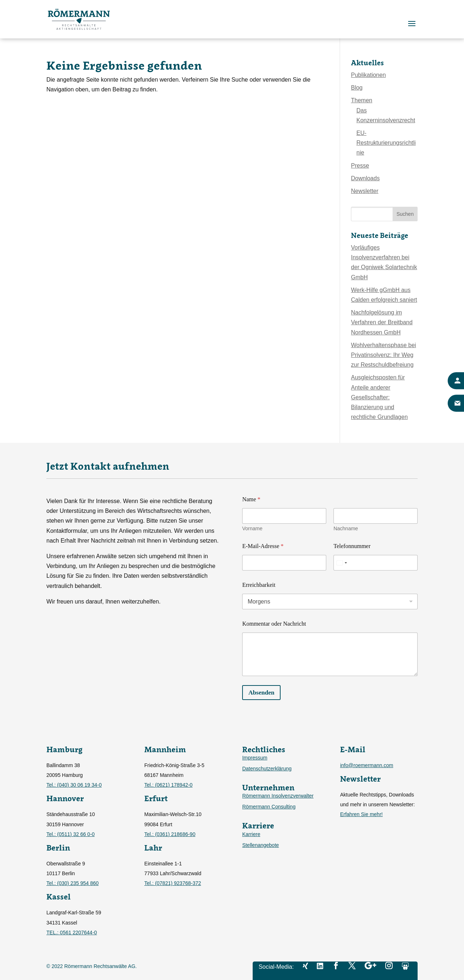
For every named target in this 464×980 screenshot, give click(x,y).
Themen (362, 100)
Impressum (255, 758)
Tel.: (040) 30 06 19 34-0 (74, 785)
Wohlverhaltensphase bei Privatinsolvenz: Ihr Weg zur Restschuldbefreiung (383, 355)
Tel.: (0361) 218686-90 (170, 834)
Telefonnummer (352, 546)
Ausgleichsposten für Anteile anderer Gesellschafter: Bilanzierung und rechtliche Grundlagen (379, 397)
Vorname (252, 528)
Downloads (365, 178)
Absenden (261, 693)
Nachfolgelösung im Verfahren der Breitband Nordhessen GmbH (382, 322)
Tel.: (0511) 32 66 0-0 (71, 834)
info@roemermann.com (367, 765)
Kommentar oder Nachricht (274, 624)
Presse (360, 166)
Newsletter (365, 191)
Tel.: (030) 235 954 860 (72, 883)
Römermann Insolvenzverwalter (278, 796)
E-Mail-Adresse (263, 546)
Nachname (346, 528)
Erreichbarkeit (259, 585)
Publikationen (368, 75)
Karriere (251, 834)
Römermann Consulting (269, 807)
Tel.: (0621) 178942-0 (168, 785)
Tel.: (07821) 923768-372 (173, 883)
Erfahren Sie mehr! (361, 814)
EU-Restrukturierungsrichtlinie (386, 143)
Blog (357, 88)
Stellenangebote (260, 845)
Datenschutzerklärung (267, 769)
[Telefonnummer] (376, 563)
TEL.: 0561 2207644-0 (72, 932)
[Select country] (341, 563)
